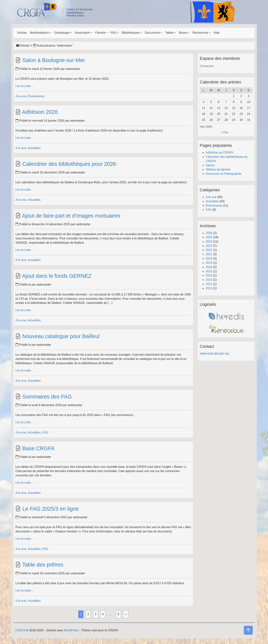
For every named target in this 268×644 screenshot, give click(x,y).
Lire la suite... (24, 86)
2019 (209, 263)
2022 (209, 250)
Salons (210, 165)
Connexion (207, 66)
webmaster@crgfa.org (214, 353)
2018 (209, 267)
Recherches (200, 33)
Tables (169, 33)
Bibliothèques (131, 33)
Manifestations (39, 33)
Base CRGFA (38, 448)
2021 (209, 254)
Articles (22, 33)
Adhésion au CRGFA (220, 152)
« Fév (224, 132)
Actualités (34, 148)
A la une (21, 96)
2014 (209, 275)
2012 (209, 280)
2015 (209, 271)
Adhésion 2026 (40, 112)
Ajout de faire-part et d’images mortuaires (71, 216)
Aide (216, 33)
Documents (152, 33)
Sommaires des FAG (47, 397)
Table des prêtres (43, 565)
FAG (114, 33)
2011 (209, 284)
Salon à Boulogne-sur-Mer (54, 60)
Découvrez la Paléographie (224, 174)
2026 (209, 233)
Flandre (100, 33)
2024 (209, 242)
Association (82, 33)
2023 (209, 246)
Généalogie (62, 33)
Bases (183, 33)
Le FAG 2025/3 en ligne (51, 509)
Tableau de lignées (218, 169)
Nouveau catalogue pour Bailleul (61, 336)
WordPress (71, 630)
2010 (209, 288)
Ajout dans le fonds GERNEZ (57, 276)
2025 (209, 237)
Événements (36, 96)
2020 (209, 258)
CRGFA (20, 630)
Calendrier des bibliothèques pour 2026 (69, 164)
